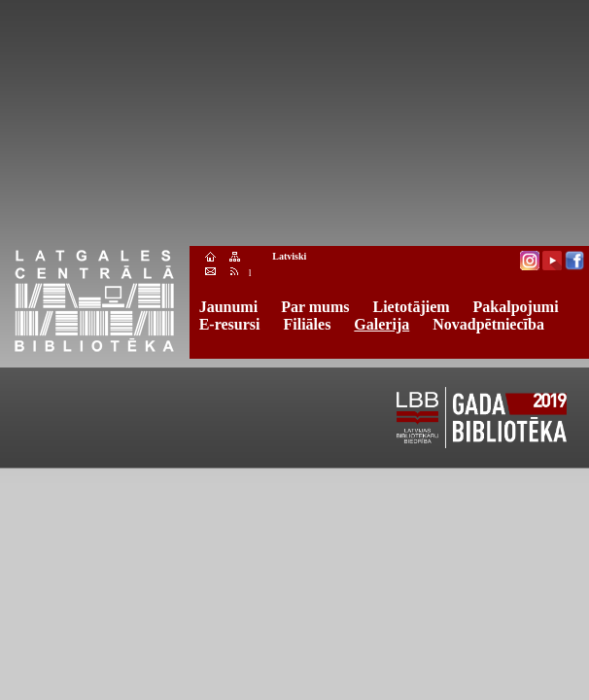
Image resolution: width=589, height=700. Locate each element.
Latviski (289, 256)
